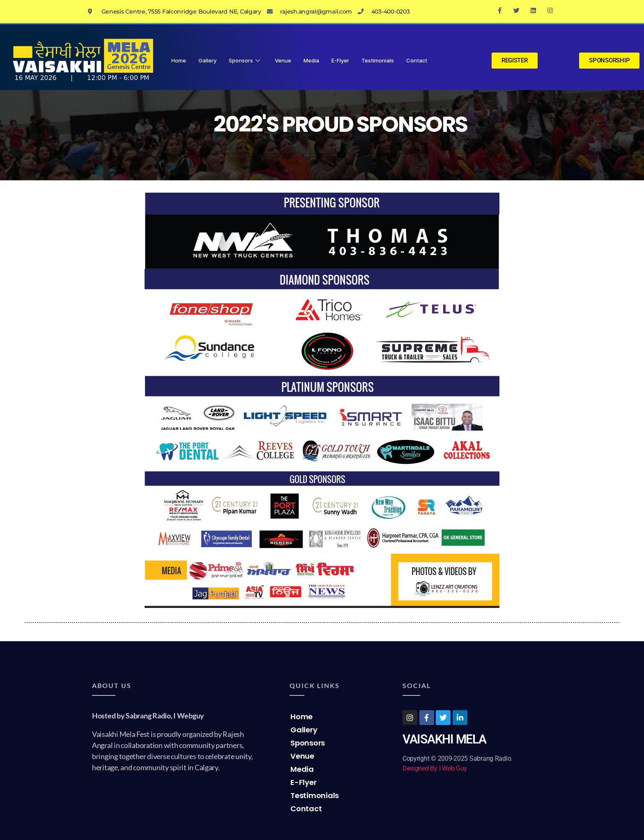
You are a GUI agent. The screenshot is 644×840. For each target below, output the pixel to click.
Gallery (207, 60)
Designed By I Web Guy (435, 768)
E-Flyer (340, 60)
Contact (417, 60)
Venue (283, 60)
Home (179, 60)
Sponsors (244, 60)
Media (311, 60)
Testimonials (378, 60)
